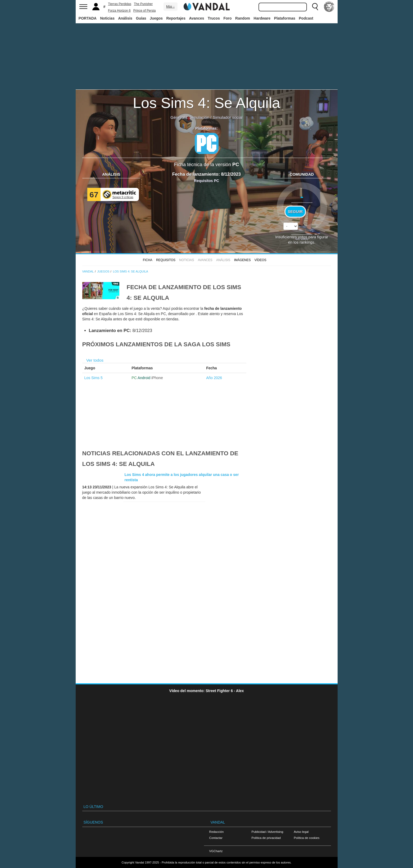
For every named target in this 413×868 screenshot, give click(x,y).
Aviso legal (301, 832)
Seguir (295, 212)
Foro (227, 18)
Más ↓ (170, 7)
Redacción (217, 832)
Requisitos (166, 260)
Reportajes (176, 18)
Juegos (156, 18)
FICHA (148, 260)
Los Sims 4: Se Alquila (206, 103)
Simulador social (228, 117)
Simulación (199, 117)
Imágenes (242, 260)
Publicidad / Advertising (267, 832)
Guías (141, 18)
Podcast (306, 18)
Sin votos (302, 239)
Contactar (216, 838)
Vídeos (260, 260)
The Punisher (143, 4)
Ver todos (95, 360)
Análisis (125, 18)
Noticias (107, 18)
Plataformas (285, 18)
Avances (196, 18)
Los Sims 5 (94, 378)
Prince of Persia (145, 11)
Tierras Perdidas (120, 4)
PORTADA (88, 18)
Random (243, 18)
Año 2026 (214, 378)
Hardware (262, 18)
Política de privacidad (266, 838)
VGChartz (216, 851)
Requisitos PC (206, 181)
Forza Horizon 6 (119, 11)
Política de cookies (307, 838)
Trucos (214, 18)
